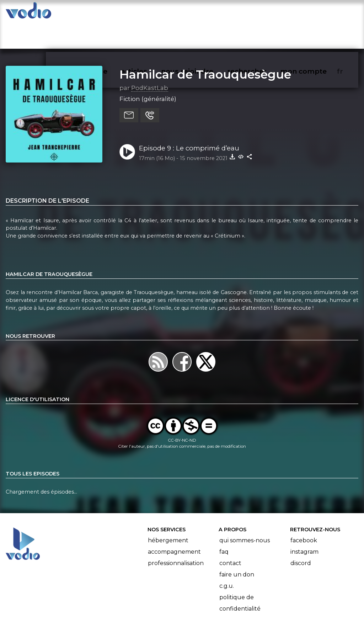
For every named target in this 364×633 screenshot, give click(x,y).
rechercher (260, 13)
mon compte (315, 13)
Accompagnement (174, 524)
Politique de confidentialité (240, 575)
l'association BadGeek (121, 617)
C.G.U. (227, 558)
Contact (230, 535)
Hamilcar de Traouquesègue (205, 47)
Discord (301, 535)
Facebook (304, 513)
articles (150, 13)
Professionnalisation (176, 535)
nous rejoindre (202, 13)
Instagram (304, 524)
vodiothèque (102, 13)
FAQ (224, 524)
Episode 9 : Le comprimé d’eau (189, 120)
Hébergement (168, 513)
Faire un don (237, 547)
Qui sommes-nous (245, 513)
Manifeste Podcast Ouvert (202, 607)
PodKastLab (150, 60)
